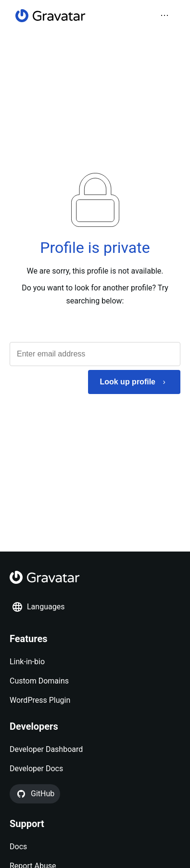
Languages (38, 607)
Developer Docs (36, 769)
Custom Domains (39, 681)
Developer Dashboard (46, 749)
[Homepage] (51, 16)
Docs (18, 847)
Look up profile (127, 382)
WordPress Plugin (40, 700)
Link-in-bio (27, 662)
